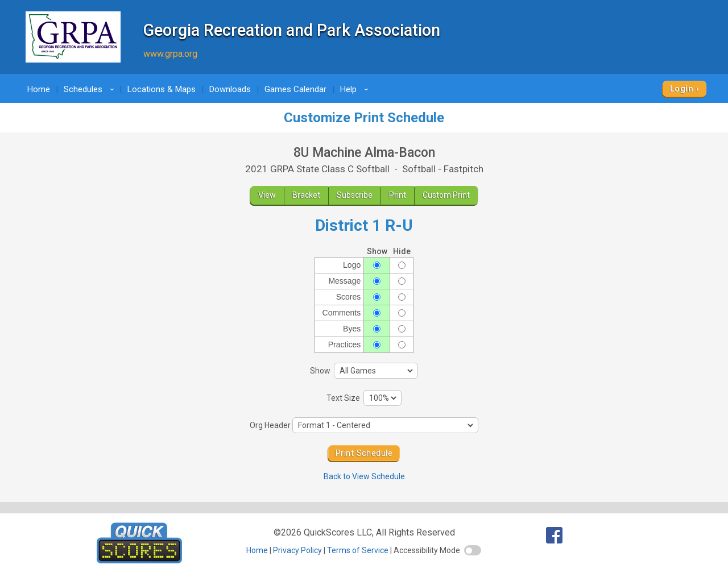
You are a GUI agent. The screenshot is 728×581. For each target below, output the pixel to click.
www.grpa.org (170, 54)
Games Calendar (295, 89)
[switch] (473, 550)
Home (39, 89)
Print (398, 195)
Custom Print (446, 195)
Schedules (91, 89)
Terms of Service (358, 550)
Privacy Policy (297, 550)
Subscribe (355, 195)
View (267, 195)
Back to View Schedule (364, 476)
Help (356, 89)
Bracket (306, 195)
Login (682, 89)
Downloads (230, 89)
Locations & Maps (162, 89)
